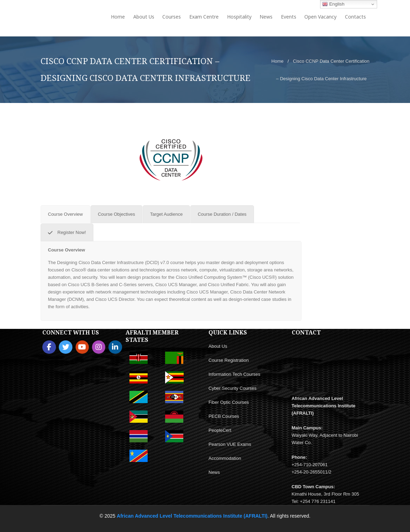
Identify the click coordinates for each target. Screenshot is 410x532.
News (214, 472)
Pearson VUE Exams (230, 444)
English (333, 4)
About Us (218, 346)
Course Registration (229, 360)
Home (278, 61)
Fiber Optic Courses (229, 402)
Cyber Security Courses (232, 388)
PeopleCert (220, 430)
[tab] (65, 214)
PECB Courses (224, 416)
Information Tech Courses (234, 374)
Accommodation (225, 458)
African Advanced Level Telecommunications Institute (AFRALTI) (192, 516)
